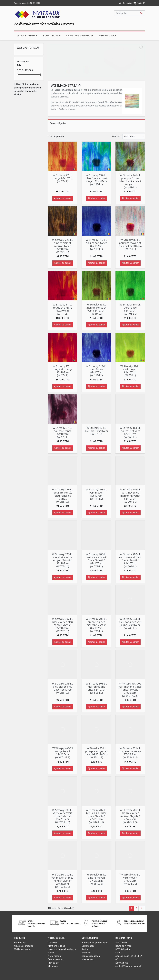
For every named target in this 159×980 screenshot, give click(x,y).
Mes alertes (88, 959)
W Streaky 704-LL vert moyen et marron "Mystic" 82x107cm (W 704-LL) (130, 495)
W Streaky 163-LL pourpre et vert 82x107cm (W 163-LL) (130, 432)
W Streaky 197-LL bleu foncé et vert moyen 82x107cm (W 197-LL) (96, 180)
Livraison (52, 943)
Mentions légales (56, 946)
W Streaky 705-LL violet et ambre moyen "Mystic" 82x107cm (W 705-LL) (63, 560)
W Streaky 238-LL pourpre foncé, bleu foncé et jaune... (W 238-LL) (63, 495)
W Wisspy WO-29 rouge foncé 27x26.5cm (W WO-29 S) (63, 753)
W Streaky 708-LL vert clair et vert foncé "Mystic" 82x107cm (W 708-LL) (96, 560)
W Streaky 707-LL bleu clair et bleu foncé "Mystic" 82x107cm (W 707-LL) (63, 625)
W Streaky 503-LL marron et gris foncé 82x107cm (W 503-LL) (96, 688)
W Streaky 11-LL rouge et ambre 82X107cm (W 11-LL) (63, 309)
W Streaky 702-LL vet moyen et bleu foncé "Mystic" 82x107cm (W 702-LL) (130, 560)
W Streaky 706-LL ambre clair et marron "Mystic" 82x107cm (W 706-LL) (96, 625)
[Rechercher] (130, 13)
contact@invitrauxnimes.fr (129, 966)
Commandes (88, 946)
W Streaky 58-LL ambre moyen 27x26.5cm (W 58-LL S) (96, 879)
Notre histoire (55, 956)
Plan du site (54, 963)
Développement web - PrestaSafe (97, 976)
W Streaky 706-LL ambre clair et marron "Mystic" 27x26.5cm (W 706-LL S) (130, 816)
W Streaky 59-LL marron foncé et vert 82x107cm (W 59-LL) (96, 309)
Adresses (86, 953)
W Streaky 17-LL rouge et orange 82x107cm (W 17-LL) (63, 371)
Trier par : (117, 136)
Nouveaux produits (24, 946)
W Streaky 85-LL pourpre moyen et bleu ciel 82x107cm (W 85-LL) (130, 244)
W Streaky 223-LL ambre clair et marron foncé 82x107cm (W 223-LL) (63, 246)
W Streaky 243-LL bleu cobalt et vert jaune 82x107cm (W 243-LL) (130, 623)
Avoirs (85, 949)
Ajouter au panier (63, 198)
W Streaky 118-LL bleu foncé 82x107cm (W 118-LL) (96, 371)
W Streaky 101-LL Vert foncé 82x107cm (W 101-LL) (130, 309)
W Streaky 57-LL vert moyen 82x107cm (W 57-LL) (130, 371)
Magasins (53, 966)
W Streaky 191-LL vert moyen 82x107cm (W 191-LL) (96, 494)
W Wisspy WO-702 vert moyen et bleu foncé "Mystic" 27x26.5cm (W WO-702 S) (130, 690)
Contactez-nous (56, 959)
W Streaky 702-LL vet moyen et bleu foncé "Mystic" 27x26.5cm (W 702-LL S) (63, 881)
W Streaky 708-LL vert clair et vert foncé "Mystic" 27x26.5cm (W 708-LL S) (63, 816)
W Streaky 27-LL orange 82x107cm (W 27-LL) (63, 178)
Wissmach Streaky (28, 48)
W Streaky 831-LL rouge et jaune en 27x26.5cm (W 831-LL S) (130, 753)
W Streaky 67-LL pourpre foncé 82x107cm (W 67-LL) (63, 432)
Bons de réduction (91, 956)
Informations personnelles (95, 943)
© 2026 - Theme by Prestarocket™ (63, 976)
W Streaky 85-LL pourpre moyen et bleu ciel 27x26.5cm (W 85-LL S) (96, 753)
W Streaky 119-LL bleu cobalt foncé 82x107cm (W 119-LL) (96, 244)
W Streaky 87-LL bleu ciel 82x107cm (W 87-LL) (96, 431)
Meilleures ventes (23, 949)
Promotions (20, 943)
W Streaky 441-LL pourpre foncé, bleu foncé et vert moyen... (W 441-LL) (130, 181)
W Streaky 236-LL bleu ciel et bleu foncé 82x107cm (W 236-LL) (63, 688)
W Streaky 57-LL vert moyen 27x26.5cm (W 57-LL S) (130, 879)
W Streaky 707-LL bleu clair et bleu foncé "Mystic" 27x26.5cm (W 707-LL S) (96, 816)
